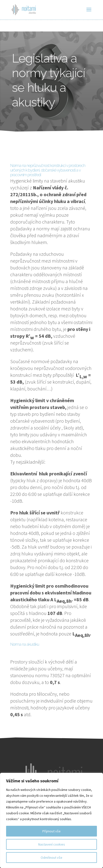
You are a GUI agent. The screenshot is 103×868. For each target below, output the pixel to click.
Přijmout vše (51, 831)
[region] (51, 820)
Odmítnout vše (51, 858)
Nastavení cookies (52, 844)
